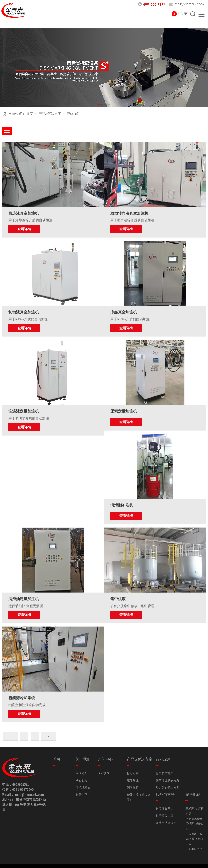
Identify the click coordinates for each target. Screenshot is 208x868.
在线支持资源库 (166, 813)
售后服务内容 (165, 806)
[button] (99, 104)
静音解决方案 (165, 763)
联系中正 (81, 785)
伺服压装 (133, 778)
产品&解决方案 (50, 114)
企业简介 (81, 763)
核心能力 (81, 771)
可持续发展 (83, 778)
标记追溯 (133, 763)
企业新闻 (104, 763)
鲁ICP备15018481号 (144, 861)
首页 (30, 114)
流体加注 (73, 114)
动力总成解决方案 (167, 778)
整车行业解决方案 (167, 771)
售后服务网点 (165, 799)
